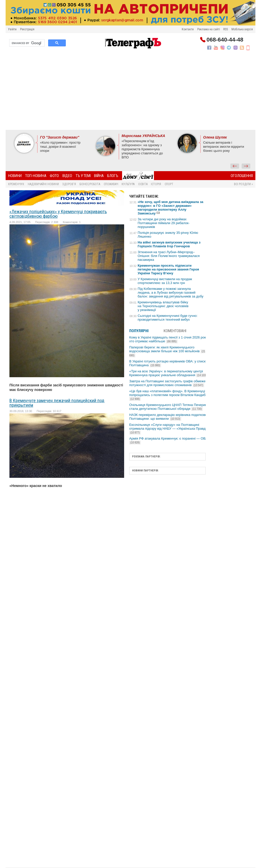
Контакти (188, 29)
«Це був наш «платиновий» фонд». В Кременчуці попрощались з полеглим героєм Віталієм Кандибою (170, 395)
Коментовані (175, 331)
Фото (54, 176)
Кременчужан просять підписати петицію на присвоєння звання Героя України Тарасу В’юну (168, 269)
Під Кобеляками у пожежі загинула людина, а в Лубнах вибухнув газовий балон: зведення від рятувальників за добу (171, 293)
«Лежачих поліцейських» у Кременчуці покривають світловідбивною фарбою (58, 214)
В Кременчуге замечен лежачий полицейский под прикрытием (57, 403)
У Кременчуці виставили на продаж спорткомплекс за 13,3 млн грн (165, 281)
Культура (128, 184)
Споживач (111, 184)
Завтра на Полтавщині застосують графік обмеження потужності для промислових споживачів (170, 383)
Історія (156, 184)
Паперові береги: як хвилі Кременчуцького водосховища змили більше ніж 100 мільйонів (167, 351)
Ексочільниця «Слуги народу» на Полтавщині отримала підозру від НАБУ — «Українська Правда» (169, 429)
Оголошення (242, 176)
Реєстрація (27, 29)
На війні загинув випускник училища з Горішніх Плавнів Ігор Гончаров (169, 244)
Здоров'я (69, 184)
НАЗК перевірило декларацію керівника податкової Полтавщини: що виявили (169, 417)
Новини (15, 176)
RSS (226, 29)
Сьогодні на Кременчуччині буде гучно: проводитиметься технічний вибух (168, 318)
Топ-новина (36, 176)
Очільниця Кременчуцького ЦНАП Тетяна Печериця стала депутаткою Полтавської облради (169, 407)
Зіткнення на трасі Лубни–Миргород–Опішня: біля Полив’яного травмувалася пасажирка (169, 256)
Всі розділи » (243, 184)
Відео (67, 176)
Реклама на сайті (209, 29)
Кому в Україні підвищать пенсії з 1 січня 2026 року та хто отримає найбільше (171, 339)
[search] (26, 43)
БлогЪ (113, 176)
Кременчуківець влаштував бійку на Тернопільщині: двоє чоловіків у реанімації (163, 306)
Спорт (169, 184)
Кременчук (16, 184)
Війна (99, 176)
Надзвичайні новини (43, 184)
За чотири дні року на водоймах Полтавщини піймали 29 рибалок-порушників (164, 223)
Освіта (143, 184)
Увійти (12, 29)
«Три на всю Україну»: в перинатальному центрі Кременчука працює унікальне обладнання (168, 373)
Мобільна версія (242, 29)
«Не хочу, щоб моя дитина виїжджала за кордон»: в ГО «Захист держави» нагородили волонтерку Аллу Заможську (170, 208)
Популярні (139, 331)
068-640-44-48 (225, 40)
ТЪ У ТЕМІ (83, 176)
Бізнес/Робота (90, 184)
